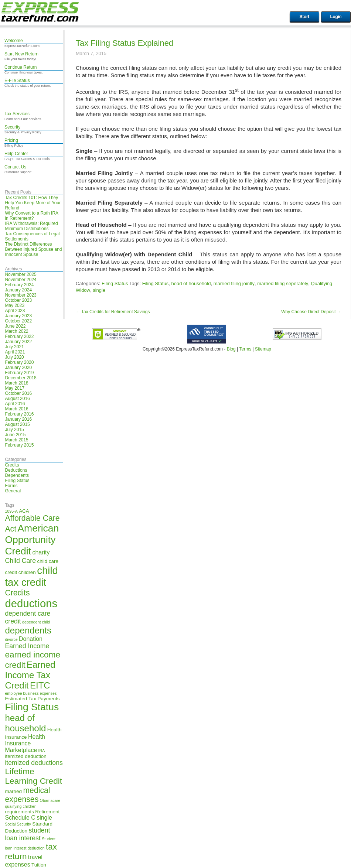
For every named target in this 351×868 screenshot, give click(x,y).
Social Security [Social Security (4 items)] (18, 824)
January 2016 (18, 419)
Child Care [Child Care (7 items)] (20, 561)
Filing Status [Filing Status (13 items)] (32, 707)
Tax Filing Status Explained (125, 43)
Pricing (11, 140)
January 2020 (18, 368)
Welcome (14, 41)
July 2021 (14, 347)
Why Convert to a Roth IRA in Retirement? (31, 216)
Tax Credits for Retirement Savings (113, 312)
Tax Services (17, 114)
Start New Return (21, 54)
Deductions (16, 470)
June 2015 (15, 435)
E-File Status (17, 81)
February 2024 (19, 285)
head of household (191, 283)
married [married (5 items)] (13, 791)
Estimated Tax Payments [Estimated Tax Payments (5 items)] (32, 699)
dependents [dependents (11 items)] (28, 630)
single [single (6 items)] (44, 818)
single (99, 290)
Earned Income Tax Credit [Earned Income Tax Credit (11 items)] (30, 675)
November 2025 (21, 274)
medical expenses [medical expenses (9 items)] (27, 795)
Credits (12, 465)
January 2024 (18, 290)
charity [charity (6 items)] (41, 552)
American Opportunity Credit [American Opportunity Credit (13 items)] (32, 540)
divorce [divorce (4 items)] (11, 639)
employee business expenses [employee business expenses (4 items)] (31, 693)
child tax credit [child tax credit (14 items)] (31, 576)
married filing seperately (283, 283)
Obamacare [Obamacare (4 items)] (50, 800)
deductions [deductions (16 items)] (31, 603)
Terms (245, 349)
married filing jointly (234, 283)
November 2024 (21, 280)
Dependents (17, 475)
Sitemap (263, 349)
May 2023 (15, 305)
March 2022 (16, 331)
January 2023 (18, 316)
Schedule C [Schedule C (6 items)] (20, 818)
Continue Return (21, 67)
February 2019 (19, 373)
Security (12, 127)
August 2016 (17, 399)
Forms (11, 486)
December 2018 (21, 378)
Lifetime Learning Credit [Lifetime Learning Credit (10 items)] (33, 776)
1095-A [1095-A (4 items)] (11, 511)
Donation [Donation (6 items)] (31, 639)
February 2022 (19, 336)
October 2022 (18, 321)
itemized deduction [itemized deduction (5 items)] (25, 756)
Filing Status (17, 481)
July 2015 (14, 430)
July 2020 (14, 357)
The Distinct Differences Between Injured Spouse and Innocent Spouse (33, 249)
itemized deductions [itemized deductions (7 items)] (34, 763)
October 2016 (18, 393)
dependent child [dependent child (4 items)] (36, 622)
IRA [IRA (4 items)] (42, 751)
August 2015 (17, 424)
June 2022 (15, 326)
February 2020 (19, 362)
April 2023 (15, 311)
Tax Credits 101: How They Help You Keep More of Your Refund (33, 203)
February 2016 (19, 414)
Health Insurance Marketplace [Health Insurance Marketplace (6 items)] (25, 743)
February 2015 (19, 445)
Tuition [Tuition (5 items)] (39, 865)
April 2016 (15, 404)
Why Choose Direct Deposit (311, 312)
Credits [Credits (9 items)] (17, 593)
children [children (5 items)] (27, 572)
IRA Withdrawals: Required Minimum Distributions (31, 226)
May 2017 (15, 388)
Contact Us (15, 167)
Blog (231, 349)
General (13, 491)
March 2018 (16, 383)
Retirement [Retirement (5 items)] (47, 812)
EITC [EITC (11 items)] (40, 685)
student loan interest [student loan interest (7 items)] (27, 834)
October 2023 (18, 300)
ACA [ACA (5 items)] (24, 511)
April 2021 (15, 352)
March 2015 (16, 440)
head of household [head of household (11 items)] (25, 723)
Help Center (16, 154)
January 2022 (18, 342)
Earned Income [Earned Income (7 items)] (27, 646)
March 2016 (16, 409)
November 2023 (21, 295)
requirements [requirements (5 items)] (19, 812)
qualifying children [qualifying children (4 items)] (21, 806)
